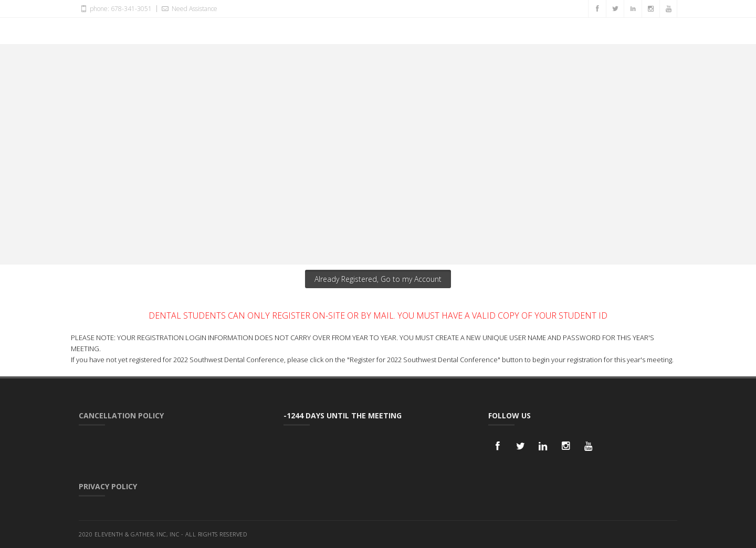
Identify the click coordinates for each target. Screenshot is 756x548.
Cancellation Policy (121, 415)
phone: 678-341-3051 (115, 8)
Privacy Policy (108, 486)
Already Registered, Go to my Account (378, 279)
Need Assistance (188, 8)
